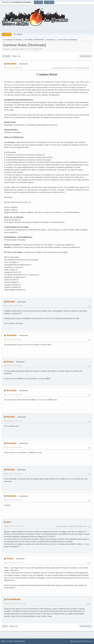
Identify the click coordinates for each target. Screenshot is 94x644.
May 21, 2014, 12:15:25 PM (13, 474)
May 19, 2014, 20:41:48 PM (13, 447)
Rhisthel (11, 302)
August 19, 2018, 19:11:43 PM (14, 526)
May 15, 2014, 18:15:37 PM (13, 306)
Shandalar (11, 64)
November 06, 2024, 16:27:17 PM (15, 603)
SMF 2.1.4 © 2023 (7, 641)
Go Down (6, 56)
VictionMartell (13, 599)
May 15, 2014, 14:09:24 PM (13, 68)
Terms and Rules (80, 641)
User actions (86, 56)
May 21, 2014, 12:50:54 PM (13, 500)
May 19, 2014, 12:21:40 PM (13, 395)
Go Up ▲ (90, 641)
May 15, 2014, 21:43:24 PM (13, 339)
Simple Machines (19, 641)
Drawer (10, 362)
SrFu (9, 522)
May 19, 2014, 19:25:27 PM (13, 421)
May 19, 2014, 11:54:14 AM (13, 366)
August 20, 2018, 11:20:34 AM (14, 563)
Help (72, 641)
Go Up (5, 626)
